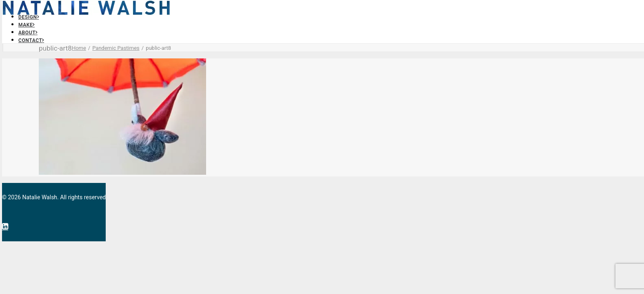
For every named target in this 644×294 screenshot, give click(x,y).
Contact (31, 40)
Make (27, 25)
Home (79, 48)
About (28, 33)
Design (29, 17)
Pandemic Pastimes (116, 48)
